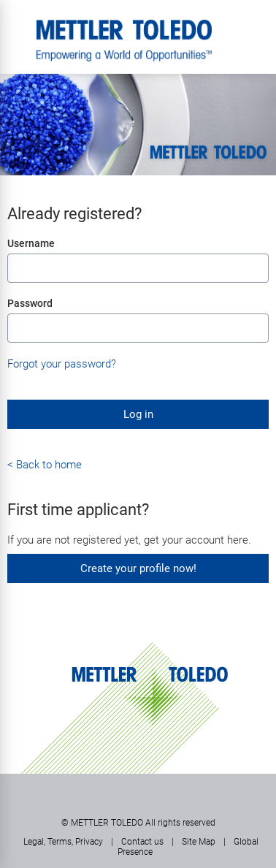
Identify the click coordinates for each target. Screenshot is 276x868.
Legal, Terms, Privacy (63, 842)
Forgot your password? (62, 364)
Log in (138, 414)
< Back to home (45, 465)
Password (30, 303)
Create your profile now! (138, 568)
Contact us (142, 842)
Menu (18, 26)
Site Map (199, 842)
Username (31, 243)
